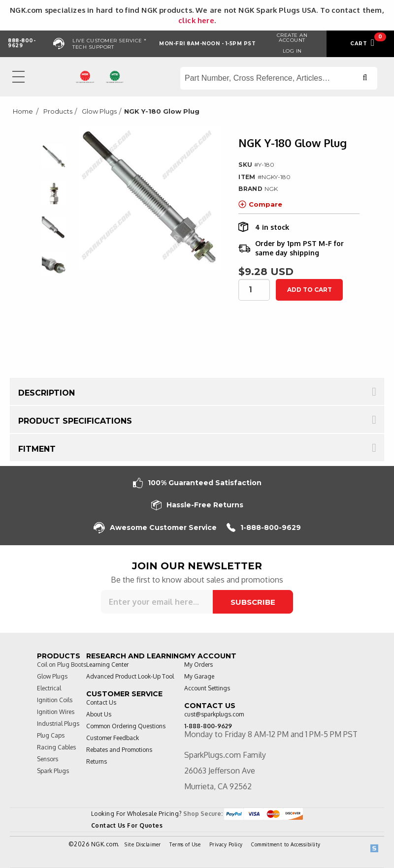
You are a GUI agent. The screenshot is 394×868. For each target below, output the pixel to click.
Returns (97, 761)
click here (196, 20)
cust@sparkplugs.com (214, 714)
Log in (292, 51)
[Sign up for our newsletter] (157, 602)
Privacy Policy (226, 844)
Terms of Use (185, 844)
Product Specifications (75, 421)
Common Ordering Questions (126, 726)
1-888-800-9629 (264, 528)
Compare (260, 204)
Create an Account (292, 38)
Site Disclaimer (143, 844)
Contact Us (101, 702)
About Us (99, 714)
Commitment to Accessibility (286, 844)
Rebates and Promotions (119, 750)
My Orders (198, 665)
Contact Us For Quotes (127, 825)
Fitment (37, 449)
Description (47, 393)
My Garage (199, 676)
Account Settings (207, 688)
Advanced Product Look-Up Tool (130, 676)
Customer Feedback (113, 738)
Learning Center (107, 665)
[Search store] (279, 78)
